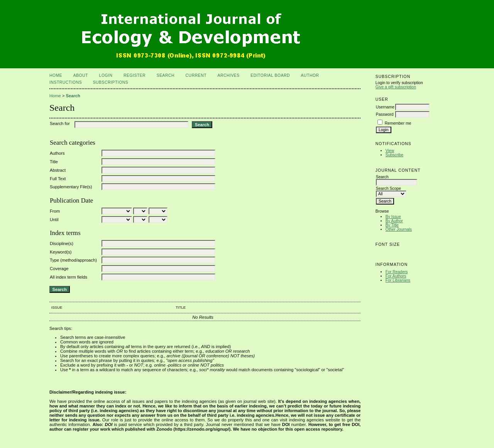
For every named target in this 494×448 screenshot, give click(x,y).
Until (54, 220)
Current (196, 75)
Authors (57, 153)
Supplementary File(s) (71, 187)
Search (166, 75)
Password (385, 114)
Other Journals (399, 229)
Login (106, 75)
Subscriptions (111, 82)
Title (54, 162)
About (81, 75)
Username (385, 107)
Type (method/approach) (73, 260)
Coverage (59, 269)
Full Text (58, 179)
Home (56, 75)
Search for (60, 123)
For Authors (396, 276)
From (55, 211)
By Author (394, 221)
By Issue (393, 217)
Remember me (398, 123)
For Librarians (398, 280)
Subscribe (394, 155)
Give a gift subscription (396, 87)
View (390, 151)
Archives (228, 75)
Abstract (58, 170)
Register (134, 75)
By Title (392, 225)
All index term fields (69, 277)
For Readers (397, 272)
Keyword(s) (61, 252)
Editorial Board (270, 75)
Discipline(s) (62, 243)
